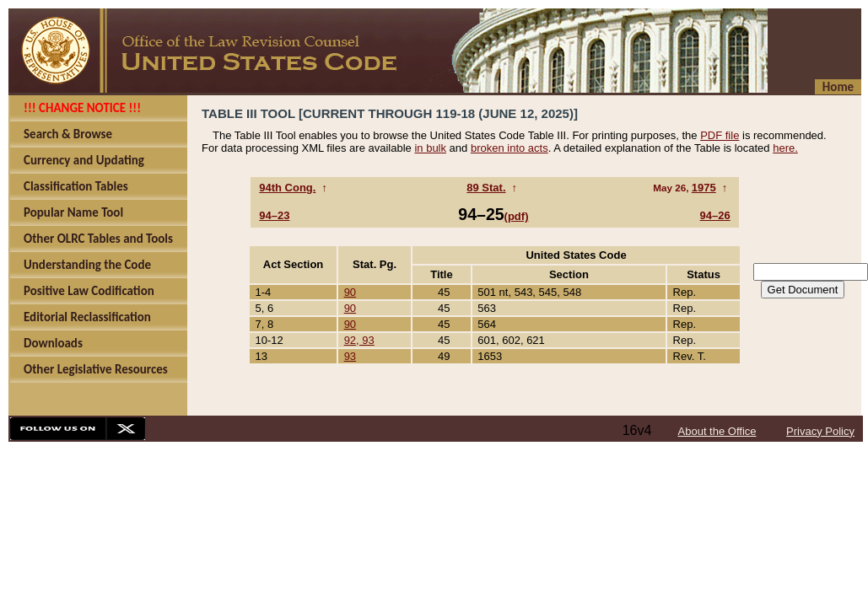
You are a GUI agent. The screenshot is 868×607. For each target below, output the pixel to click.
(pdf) (517, 216)
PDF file (720, 135)
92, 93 (359, 340)
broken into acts (509, 148)
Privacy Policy (820, 431)
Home (838, 87)
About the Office (717, 431)
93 (350, 356)
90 (350, 292)
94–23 (274, 215)
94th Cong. (287, 188)
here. (785, 148)
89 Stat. (486, 188)
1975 (704, 188)
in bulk (430, 148)
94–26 (715, 215)
